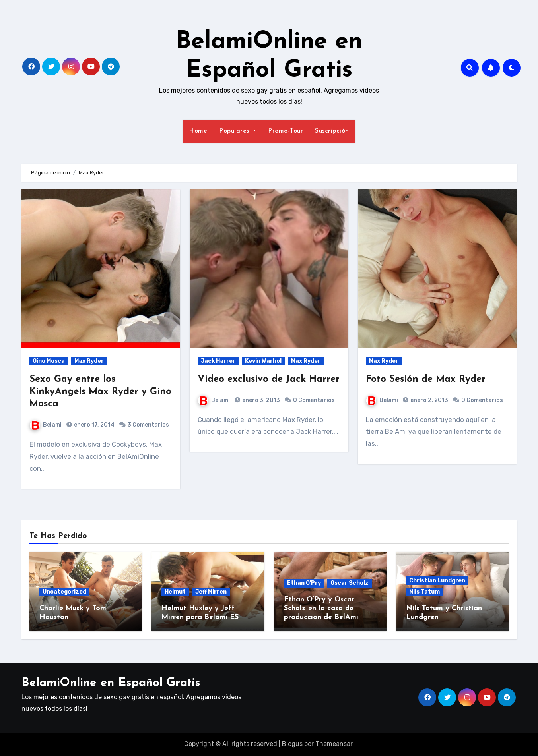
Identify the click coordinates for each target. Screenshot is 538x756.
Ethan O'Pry (304, 583)
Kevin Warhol (263, 361)
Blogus (292, 744)
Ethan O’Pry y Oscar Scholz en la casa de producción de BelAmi (321, 608)
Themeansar (334, 744)
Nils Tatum (424, 592)
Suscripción (332, 131)
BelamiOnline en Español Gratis (111, 683)
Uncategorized (64, 592)
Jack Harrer (218, 361)
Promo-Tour (286, 131)
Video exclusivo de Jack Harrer (269, 379)
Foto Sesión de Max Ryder (426, 379)
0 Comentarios (314, 400)
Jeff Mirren (211, 592)
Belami (46, 425)
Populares (238, 131)
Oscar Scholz (350, 583)
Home (198, 131)
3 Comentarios (148, 425)
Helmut (175, 592)
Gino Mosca (49, 361)
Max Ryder (89, 361)
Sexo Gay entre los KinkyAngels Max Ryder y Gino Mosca (100, 392)
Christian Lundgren (437, 581)
